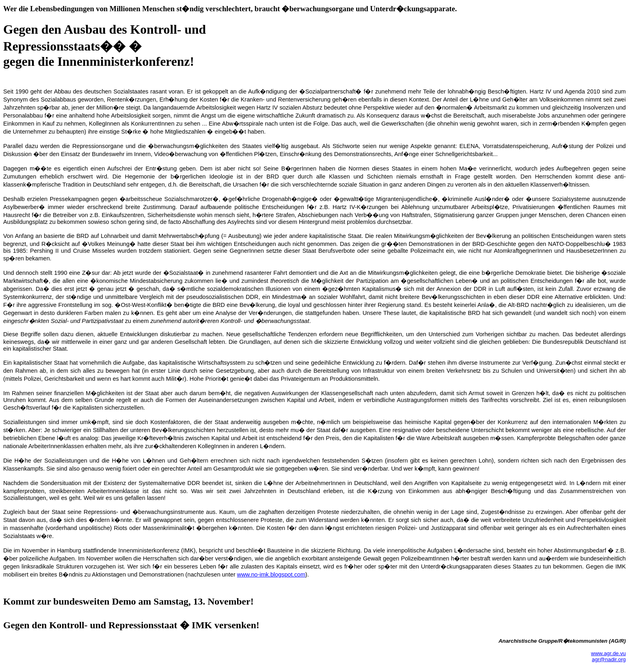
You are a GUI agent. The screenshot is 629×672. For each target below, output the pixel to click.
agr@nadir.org (609, 659)
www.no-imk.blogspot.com (271, 575)
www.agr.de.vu (608, 653)
